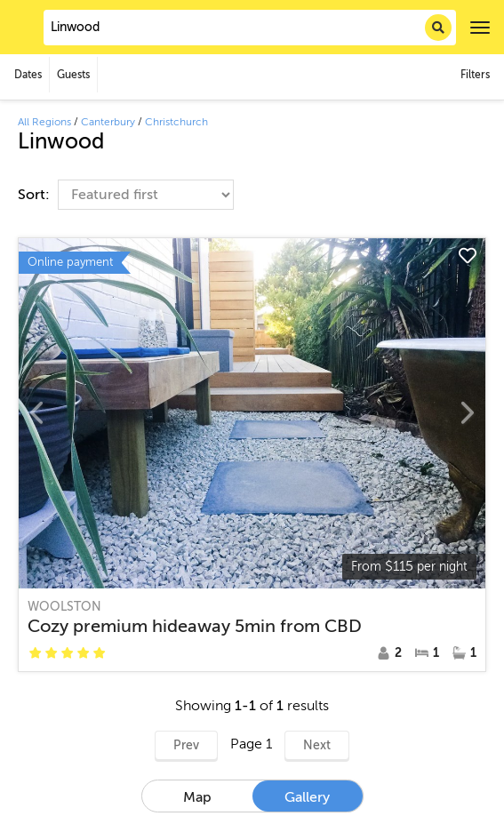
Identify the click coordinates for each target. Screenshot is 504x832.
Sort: (36, 195)
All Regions (44, 122)
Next (317, 745)
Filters (475, 75)
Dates (28, 75)
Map (197, 797)
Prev (186, 745)
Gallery (307, 797)
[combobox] (250, 28)
